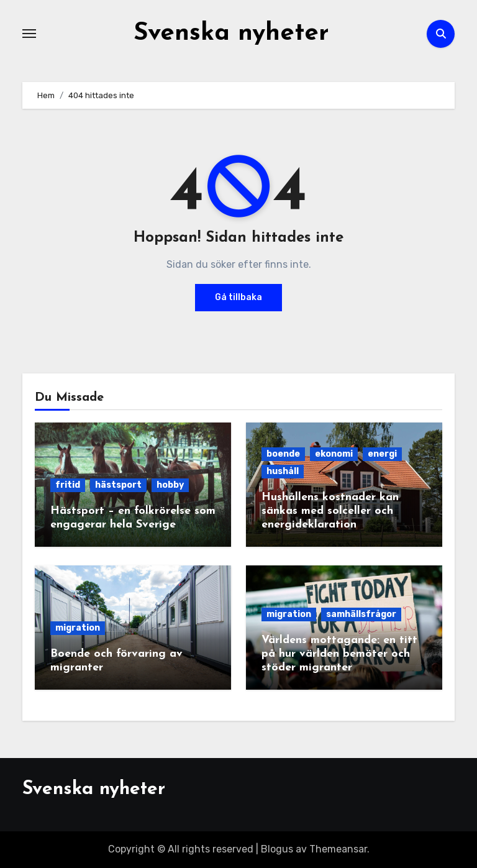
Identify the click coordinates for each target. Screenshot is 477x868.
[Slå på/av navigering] (29, 34)
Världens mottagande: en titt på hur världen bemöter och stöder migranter (339, 654)
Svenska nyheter (231, 34)
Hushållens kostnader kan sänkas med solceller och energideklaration (330, 511)
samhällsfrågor (361, 614)
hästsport (118, 485)
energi (382, 454)
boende (283, 454)
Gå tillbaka (238, 297)
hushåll (283, 471)
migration (78, 628)
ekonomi (334, 454)
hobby (170, 485)
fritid (68, 485)
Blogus (277, 849)
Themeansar (338, 849)
